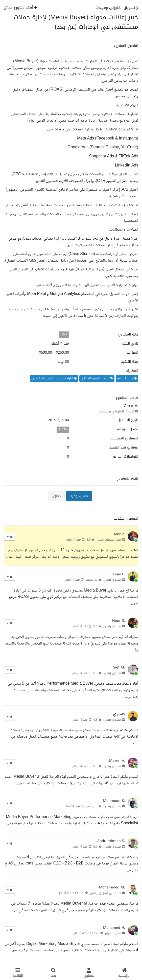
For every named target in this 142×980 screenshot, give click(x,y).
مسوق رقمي (112, 580)
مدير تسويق (113, 933)
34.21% (63, 429)
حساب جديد (79, 496)
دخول (56, 496)
